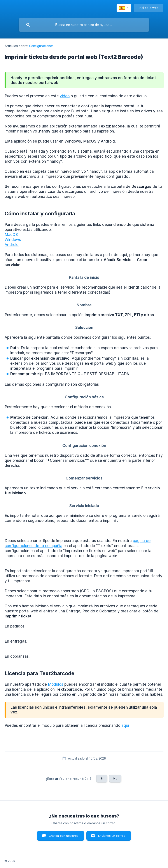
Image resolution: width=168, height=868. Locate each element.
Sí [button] (102, 778)
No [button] (115, 778)
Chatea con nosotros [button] (64, 836)
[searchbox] (84, 25)
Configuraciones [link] (41, 46)
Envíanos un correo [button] (112, 836)
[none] (124, 8)
